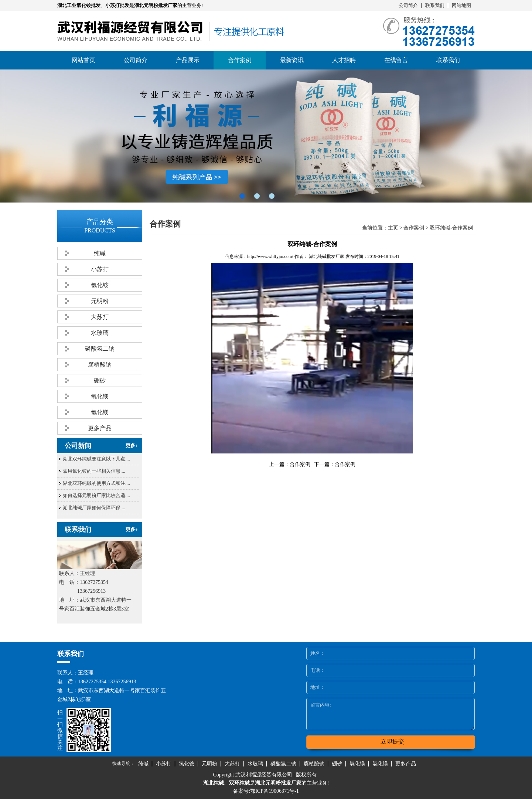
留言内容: (391, 714)
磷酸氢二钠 (100, 349)
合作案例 (240, 60)
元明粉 (100, 301)
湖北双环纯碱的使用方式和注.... (96, 483)
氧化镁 (100, 396)
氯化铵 (100, 285)
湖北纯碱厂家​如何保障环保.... (94, 508)
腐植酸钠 (100, 365)
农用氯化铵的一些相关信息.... (94, 471)
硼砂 (100, 380)
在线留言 (396, 60)
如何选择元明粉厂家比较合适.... (96, 495)
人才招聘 (344, 60)
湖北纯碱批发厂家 (327, 256)
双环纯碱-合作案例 (451, 228)
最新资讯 (292, 60)
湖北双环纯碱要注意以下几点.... (96, 459)
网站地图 (461, 5)
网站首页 (83, 60)
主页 (393, 228)
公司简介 (408, 5)
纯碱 (100, 253)
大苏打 (100, 317)
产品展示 (188, 60)
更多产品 (100, 428)
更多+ (132, 446)
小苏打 (100, 269)
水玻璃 (100, 333)
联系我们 (435, 5)
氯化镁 (100, 412)
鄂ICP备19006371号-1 (274, 791)
